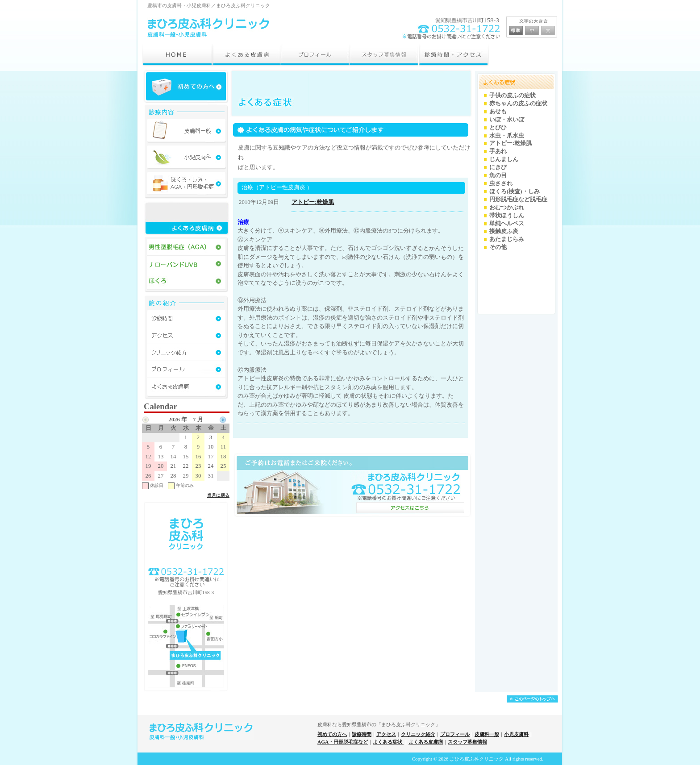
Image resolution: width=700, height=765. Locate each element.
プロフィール (455, 734)
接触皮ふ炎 (504, 231)
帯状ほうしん (507, 216)
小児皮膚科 (516, 734)
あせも (498, 112)
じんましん (504, 159)
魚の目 (498, 175)
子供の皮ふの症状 (512, 96)
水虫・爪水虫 (507, 136)
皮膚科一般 (487, 734)
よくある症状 (388, 742)
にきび (498, 167)
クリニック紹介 (418, 734)
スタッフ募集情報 (467, 742)
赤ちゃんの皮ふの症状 (518, 104)
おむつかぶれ (507, 208)
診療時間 (362, 734)
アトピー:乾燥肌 (313, 202)
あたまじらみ (507, 239)
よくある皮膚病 (426, 742)
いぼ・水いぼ (507, 120)
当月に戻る (218, 495)
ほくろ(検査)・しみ (515, 191)
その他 (498, 247)
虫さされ (501, 183)
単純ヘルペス (507, 224)
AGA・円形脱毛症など (343, 742)
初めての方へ (332, 734)
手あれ (498, 151)
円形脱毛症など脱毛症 (518, 200)
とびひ (498, 128)
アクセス (386, 734)
